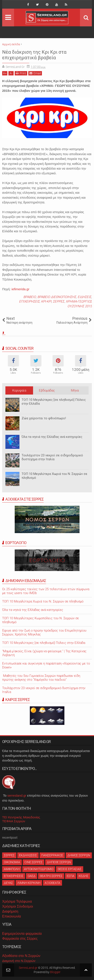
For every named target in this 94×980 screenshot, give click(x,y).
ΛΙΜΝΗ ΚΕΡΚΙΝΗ (29, 883)
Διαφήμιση (10, 911)
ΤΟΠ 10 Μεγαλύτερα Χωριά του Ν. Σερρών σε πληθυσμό (54, 476)
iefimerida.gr (20, 289)
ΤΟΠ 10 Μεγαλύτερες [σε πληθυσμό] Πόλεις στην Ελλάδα (54, 402)
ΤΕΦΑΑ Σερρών (14, 821)
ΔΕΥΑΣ (8, 883)
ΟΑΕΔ (32, 876)
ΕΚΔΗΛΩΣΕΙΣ (28, 855)
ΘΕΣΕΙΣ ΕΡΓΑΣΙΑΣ (70, 869)
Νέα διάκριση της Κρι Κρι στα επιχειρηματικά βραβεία (34, 55)
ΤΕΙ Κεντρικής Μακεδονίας (21, 817)
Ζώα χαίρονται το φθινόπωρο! (44, 418)
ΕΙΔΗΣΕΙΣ (84, 297)
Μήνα (75, 390)
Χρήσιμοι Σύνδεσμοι (18, 906)
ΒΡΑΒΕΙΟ (30, 297)
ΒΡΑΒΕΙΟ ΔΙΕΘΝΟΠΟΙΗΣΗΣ (57, 297)
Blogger (55, 972)
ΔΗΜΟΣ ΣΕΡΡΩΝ (79, 855)
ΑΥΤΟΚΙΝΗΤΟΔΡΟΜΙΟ (39, 869)
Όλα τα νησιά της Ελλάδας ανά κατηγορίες (52, 437)
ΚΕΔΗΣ (84, 876)
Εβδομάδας (47, 390)
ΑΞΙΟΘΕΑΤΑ (53, 883)
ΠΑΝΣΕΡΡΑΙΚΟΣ (52, 855)
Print (21, 73)
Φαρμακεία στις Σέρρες (20, 939)
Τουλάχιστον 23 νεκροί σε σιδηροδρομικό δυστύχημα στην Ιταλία (52, 457)
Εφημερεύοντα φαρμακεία (22, 934)
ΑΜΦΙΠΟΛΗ (12, 869)
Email (35, 73)
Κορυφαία (19, 390)
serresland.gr (17, 795)
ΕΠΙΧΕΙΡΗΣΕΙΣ (29, 301)
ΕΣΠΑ (71, 876)
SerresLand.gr (28, 968)
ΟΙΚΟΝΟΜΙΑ (12, 862)
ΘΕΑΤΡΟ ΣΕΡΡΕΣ (51, 876)
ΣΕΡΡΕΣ (59, 301)
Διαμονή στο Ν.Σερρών (19, 961)
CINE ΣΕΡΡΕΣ (33, 862)
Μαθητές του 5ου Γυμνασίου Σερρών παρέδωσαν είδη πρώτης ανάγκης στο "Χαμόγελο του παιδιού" (41, 678)
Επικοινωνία (12, 916)
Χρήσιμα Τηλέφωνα (17, 901)
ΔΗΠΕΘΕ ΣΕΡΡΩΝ (59, 862)
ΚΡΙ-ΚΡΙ (46, 301)
